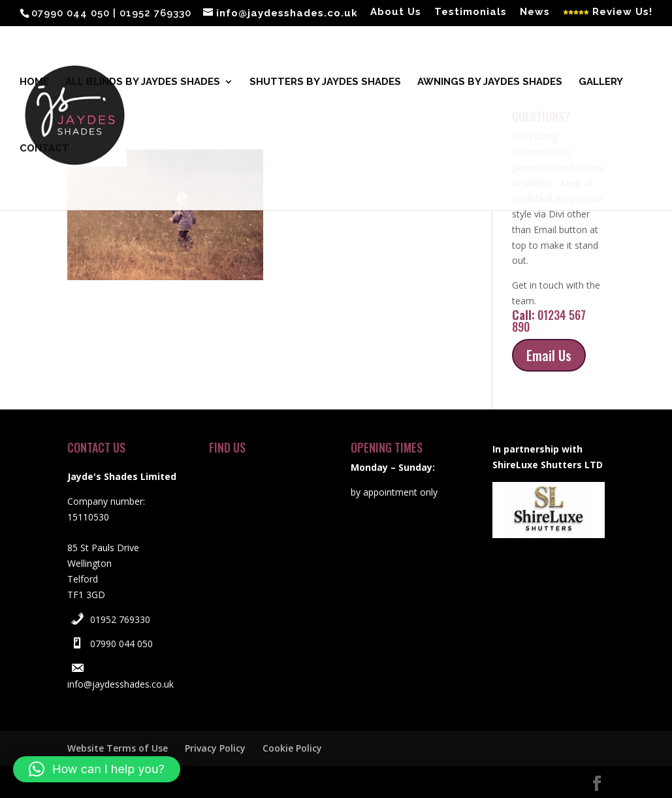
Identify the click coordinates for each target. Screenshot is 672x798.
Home (34, 82)
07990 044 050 (121, 644)
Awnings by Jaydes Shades (490, 82)
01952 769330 (120, 619)
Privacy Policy (215, 748)
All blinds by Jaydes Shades (143, 82)
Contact (44, 149)
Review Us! (608, 12)
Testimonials (471, 12)
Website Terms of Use (118, 748)
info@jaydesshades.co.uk (120, 684)
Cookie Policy (292, 748)
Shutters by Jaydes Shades (325, 82)
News (535, 12)
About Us (396, 12)
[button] (97, 769)
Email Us (549, 355)
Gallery (601, 82)
